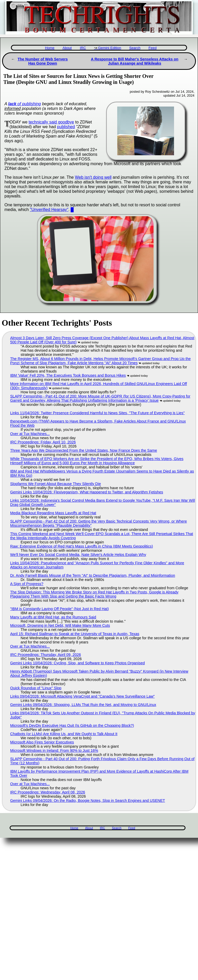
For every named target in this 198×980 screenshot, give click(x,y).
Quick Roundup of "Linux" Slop (36, 688)
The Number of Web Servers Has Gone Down (43, 61)
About (67, 48)
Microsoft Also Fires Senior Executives (42, 742)
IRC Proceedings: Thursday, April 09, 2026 (45, 655)
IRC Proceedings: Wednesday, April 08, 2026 (48, 792)
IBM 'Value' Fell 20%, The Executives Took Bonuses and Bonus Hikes (68, 375)
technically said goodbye (51, 122)
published (66, 127)
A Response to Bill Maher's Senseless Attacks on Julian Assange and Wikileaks (135, 61)
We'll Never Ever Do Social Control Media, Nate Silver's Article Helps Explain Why (78, 555)
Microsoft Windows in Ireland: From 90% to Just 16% (54, 750)
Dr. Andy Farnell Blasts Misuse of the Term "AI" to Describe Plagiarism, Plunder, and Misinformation (93, 575)
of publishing (25, 104)
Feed (153, 48)
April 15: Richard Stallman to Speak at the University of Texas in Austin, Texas (75, 634)
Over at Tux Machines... (30, 434)
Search (135, 48)
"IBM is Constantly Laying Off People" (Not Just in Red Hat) (60, 609)
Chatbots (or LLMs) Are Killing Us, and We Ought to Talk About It (64, 734)
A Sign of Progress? (27, 584)
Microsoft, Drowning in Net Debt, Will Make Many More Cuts (60, 625)
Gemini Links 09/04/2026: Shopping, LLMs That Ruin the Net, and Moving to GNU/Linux (83, 705)
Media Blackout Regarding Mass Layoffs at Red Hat (53, 513)
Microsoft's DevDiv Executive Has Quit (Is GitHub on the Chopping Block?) (72, 725)
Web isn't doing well (93, 177)
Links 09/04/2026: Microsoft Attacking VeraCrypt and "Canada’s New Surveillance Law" (82, 696)
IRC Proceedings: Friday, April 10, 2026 (43, 442)
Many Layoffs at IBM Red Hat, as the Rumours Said (53, 617)
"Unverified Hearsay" (49, 210)
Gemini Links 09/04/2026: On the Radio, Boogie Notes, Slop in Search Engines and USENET (88, 801)
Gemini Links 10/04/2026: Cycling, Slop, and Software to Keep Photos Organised (78, 663)
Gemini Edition (110, 48)
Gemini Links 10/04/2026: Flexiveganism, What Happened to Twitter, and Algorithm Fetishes (87, 492)
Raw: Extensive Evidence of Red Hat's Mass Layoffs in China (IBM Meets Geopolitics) (82, 546)
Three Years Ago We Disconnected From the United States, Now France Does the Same (84, 450)
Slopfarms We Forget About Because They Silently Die (55, 484)
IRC (83, 48)
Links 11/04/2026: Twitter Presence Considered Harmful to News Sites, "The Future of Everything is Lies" (97, 413)
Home (50, 48)
